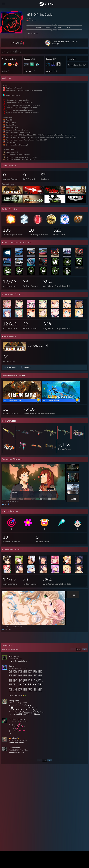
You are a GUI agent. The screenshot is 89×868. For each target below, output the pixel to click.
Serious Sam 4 (38, 345)
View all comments (10, 649)
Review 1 (27, 367)
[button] (17, 43)
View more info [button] (32, 33)
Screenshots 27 (13, 367)
